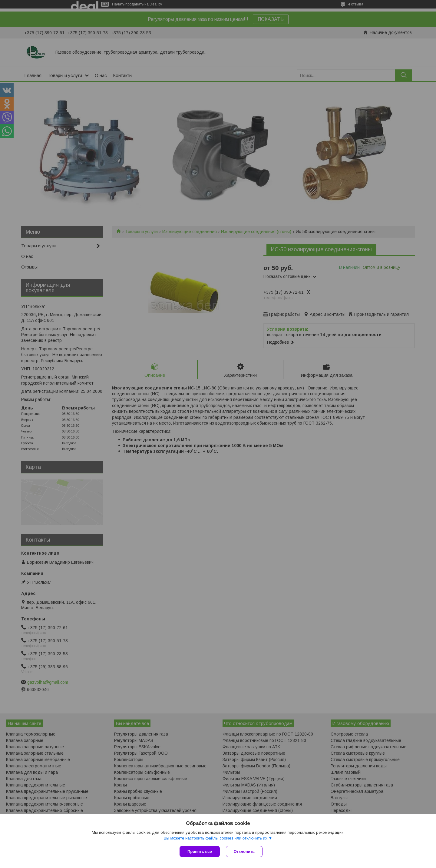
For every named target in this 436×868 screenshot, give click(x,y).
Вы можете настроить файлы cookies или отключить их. (216, 838)
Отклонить (244, 851)
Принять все (200, 851)
